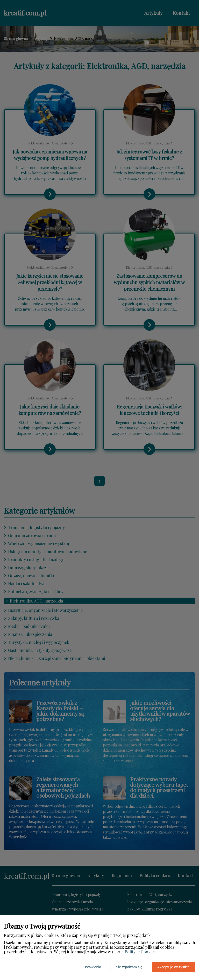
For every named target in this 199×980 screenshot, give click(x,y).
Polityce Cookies (140, 952)
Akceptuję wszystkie (173, 967)
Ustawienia (92, 967)
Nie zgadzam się (129, 967)
